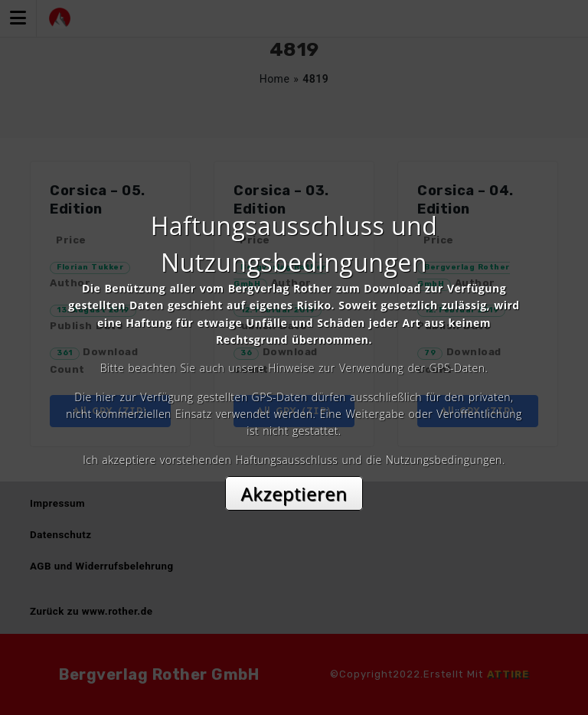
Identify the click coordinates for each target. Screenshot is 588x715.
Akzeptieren (294, 493)
